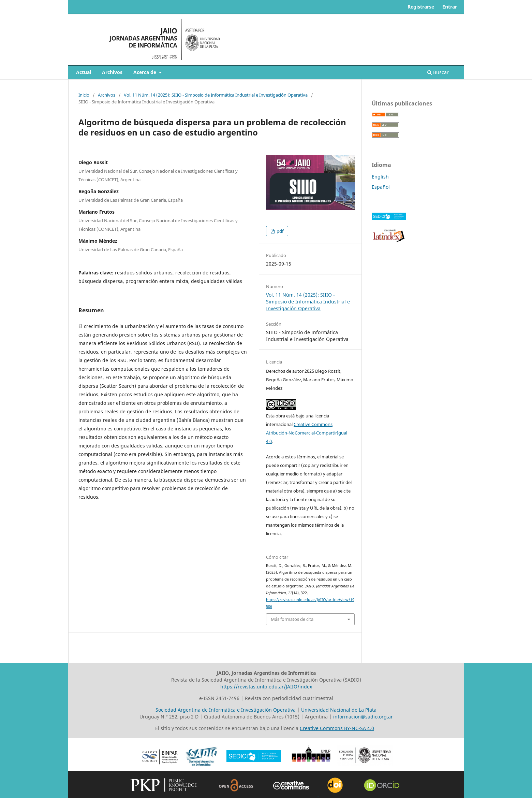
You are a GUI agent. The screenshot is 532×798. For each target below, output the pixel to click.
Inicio (84, 95)
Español (381, 187)
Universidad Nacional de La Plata (339, 710)
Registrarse (421, 7)
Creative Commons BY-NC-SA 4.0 (337, 728)
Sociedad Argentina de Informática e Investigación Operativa (226, 710)
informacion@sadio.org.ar (363, 717)
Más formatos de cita (292, 619)
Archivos (112, 72)
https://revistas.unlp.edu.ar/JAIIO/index (266, 687)
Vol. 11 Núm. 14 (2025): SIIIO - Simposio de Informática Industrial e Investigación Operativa (216, 95)
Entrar (450, 7)
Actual (84, 72)
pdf (279, 231)
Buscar (438, 72)
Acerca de (145, 72)
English (380, 177)
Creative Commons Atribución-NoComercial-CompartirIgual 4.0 (307, 433)
